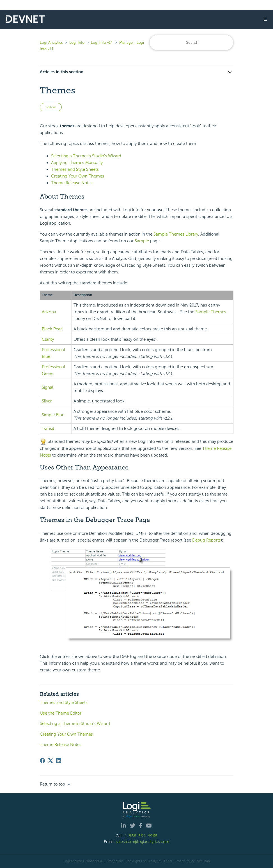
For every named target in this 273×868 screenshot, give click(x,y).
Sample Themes (211, 312)
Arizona (49, 312)
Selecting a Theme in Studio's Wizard (86, 156)
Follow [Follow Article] (51, 107)
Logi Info (77, 42)
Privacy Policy (185, 861)
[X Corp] (51, 761)
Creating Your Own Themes (78, 176)
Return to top (56, 784)
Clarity (48, 339)
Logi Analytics (51, 42)
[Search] (191, 42)
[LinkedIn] (59, 761)
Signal (48, 387)
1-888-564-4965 (141, 836)
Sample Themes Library (176, 234)
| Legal (167, 861)
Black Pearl (52, 329)
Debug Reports (207, 540)
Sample (142, 241)
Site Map (204, 861)
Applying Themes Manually (77, 163)
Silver (47, 401)
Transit (48, 429)
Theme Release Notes (72, 183)
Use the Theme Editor (61, 713)
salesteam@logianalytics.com (143, 842)
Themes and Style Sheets (75, 169)
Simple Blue (53, 415)
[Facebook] (42, 761)
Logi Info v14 (102, 42)
